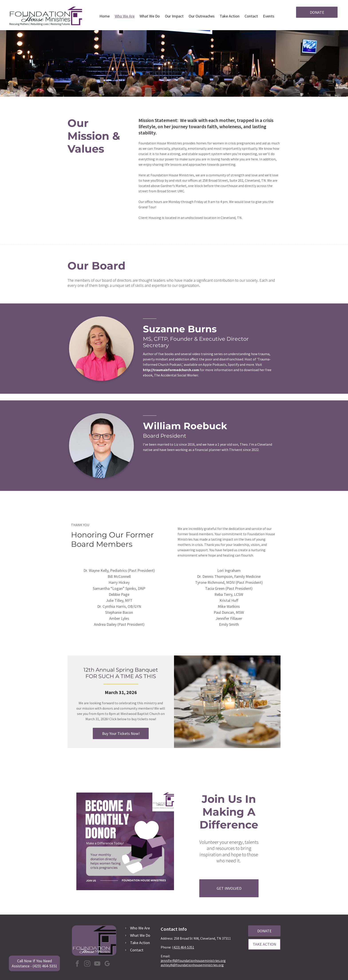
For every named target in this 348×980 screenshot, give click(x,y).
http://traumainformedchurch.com (171, 370)
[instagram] (87, 964)
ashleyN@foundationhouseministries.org (192, 965)
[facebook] (77, 964)
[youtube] (97, 964)
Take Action (140, 943)
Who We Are (140, 928)
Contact (137, 950)
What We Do (140, 935)
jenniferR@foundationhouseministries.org (193, 960)
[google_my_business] (107, 964)
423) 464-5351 (184, 947)
